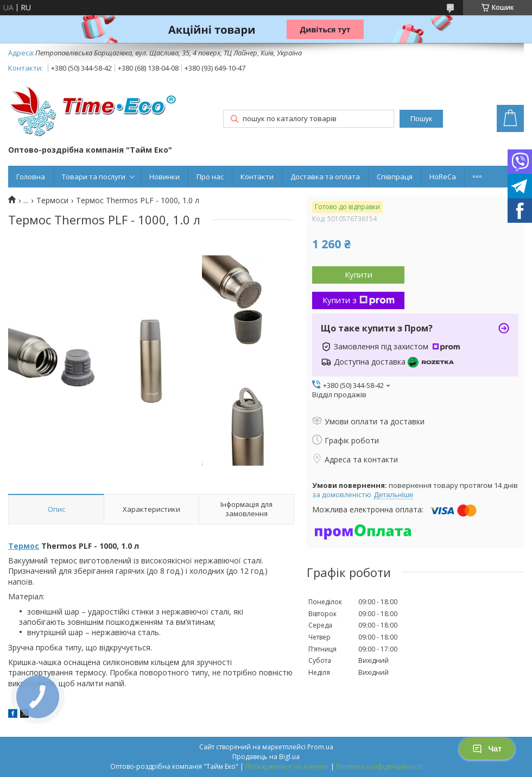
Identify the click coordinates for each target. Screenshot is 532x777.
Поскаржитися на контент (287, 766)
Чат (487, 749)
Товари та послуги (94, 177)
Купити (359, 274)
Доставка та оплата (325, 177)
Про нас (210, 177)
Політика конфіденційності (379, 766)
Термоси (52, 200)
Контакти (257, 177)
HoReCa (443, 177)
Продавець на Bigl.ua (266, 757)
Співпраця (395, 177)
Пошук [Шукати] (421, 119)
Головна (31, 177)
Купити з (359, 300)
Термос (24, 546)
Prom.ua (320, 747)
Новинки (164, 177)
